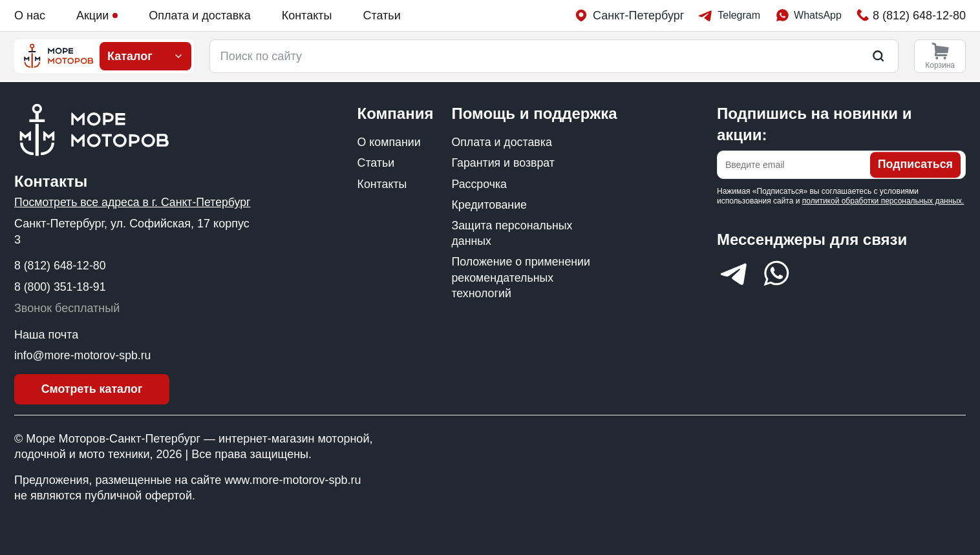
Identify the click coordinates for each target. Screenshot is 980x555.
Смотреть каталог (92, 389)
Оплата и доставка (199, 16)
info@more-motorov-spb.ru (84, 355)
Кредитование (489, 205)
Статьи (381, 16)
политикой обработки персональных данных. (883, 200)
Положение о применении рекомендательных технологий (521, 280)
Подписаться (915, 164)
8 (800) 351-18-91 (61, 286)
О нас (30, 16)
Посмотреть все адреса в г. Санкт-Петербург (134, 202)
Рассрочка (479, 184)
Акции (97, 16)
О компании (389, 141)
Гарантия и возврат (504, 163)
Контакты (307, 16)
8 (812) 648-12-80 (61, 265)
